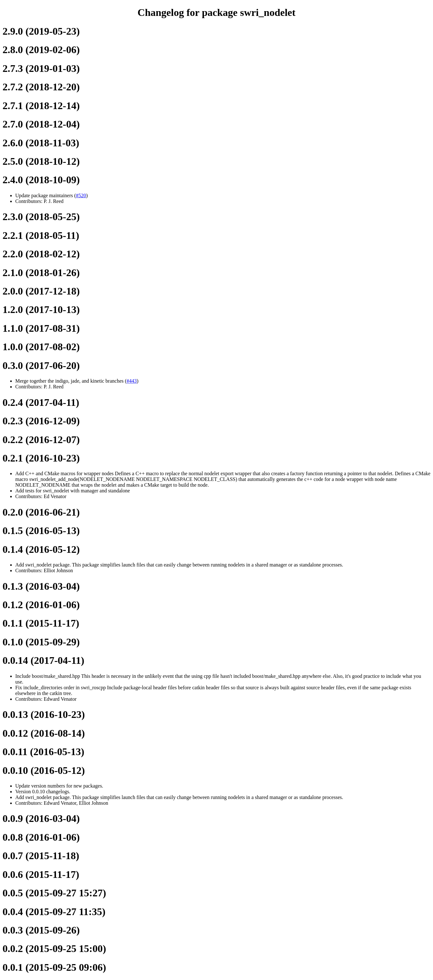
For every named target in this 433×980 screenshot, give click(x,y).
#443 (132, 381)
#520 (81, 195)
